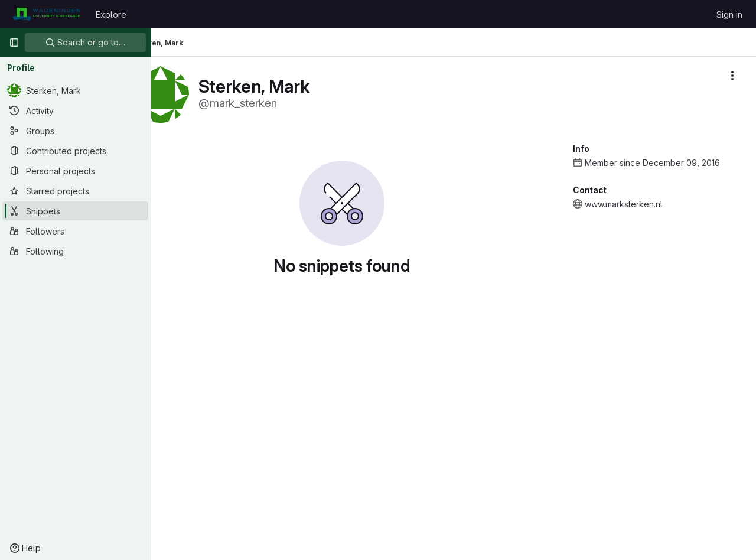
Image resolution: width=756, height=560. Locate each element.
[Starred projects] (75, 191)
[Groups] (75, 131)
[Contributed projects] (75, 151)
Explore (111, 14)
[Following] (75, 251)
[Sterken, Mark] (75, 90)
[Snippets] (75, 211)
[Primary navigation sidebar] (14, 43)
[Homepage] (46, 14)
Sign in (729, 14)
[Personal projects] (75, 171)
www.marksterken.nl (624, 204)
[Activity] (75, 110)
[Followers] (75, 231)
